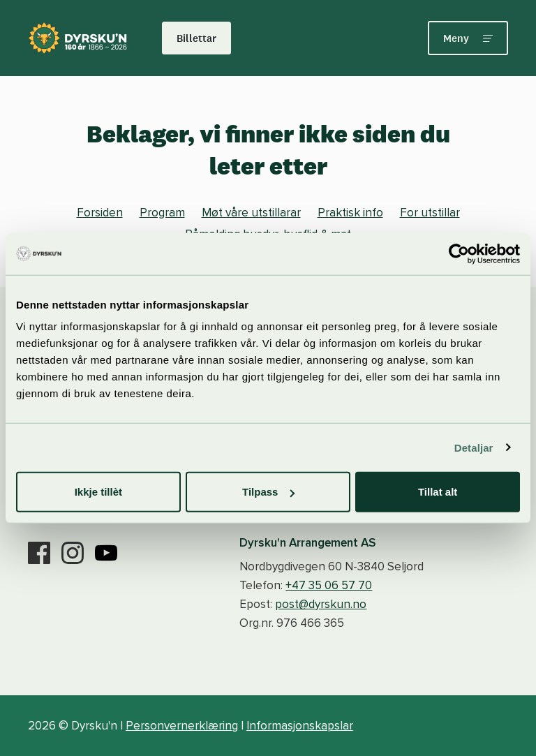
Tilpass (268, 492)
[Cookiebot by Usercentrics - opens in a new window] (459, 253)
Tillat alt (438, 492)
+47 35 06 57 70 (329, 585)
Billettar (196, 38)
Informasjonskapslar (300, 726)
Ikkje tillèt (98, 492)
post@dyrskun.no (321, 604)
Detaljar (474, 447)
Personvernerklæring (182, 726)
